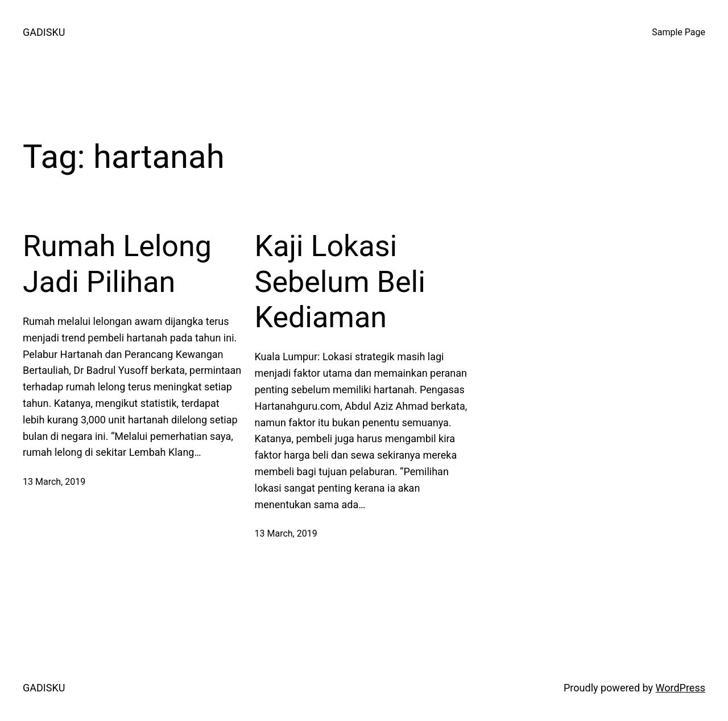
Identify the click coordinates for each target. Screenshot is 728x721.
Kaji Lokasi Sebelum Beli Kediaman (340, 282)
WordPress (681, 688)
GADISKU (44, 32)
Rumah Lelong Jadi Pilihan (117, 264)
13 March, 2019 (54, 482)
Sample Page (679, 32)
